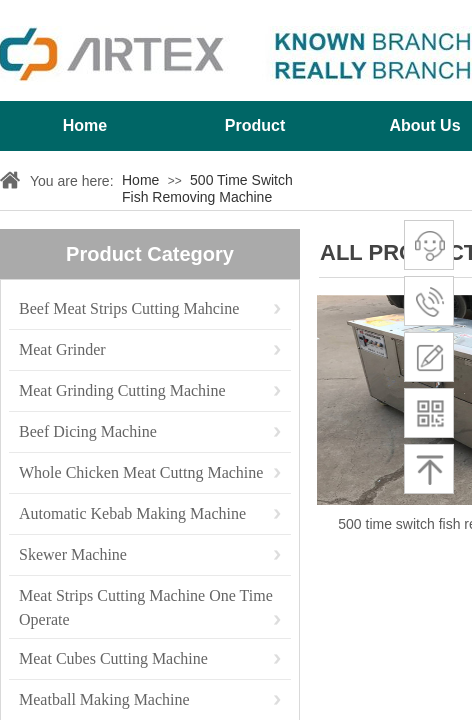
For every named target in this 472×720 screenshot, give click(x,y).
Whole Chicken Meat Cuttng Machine (141, 472)
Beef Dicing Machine (88, 431)
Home (85, 125)
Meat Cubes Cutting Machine (113, 658)
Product (255, 125)
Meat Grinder (62, 349)
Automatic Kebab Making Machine (132, 513)
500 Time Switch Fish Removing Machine (207, 188)
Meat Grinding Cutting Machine (122, 390)
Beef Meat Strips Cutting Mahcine (129, 308)
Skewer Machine (73, 554)
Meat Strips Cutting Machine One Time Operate (146, 597)
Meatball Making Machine (104, 699)
